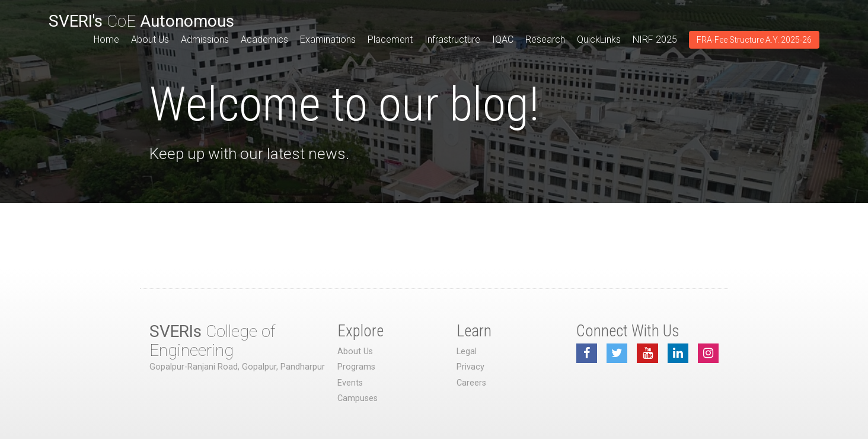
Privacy (470, 367)
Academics (264, 39)
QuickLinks (599, 39)
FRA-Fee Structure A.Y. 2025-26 (754, 40)
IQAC (503, 39)
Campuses (358, 398)
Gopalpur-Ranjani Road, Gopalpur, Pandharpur (237, 367)
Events (350, 383)
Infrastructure (452, 39)
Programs (356, 367)
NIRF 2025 (655, 39)
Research (545, 39)
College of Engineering (212, 341)
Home (106, 39)
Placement (390, 39)
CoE (141, 21)
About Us (150, 39)
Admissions (205, 39)
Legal (467, 351)
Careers (471, 383)
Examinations (328, 39)
